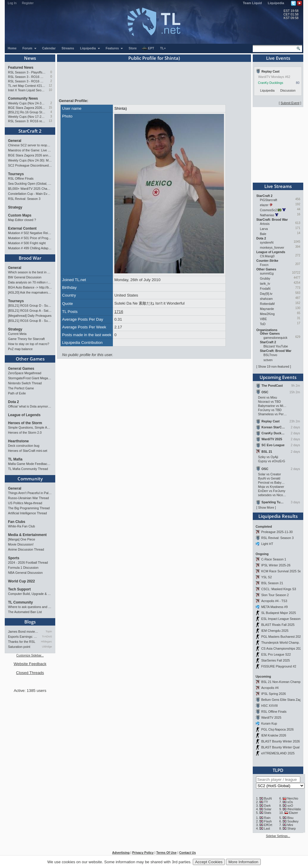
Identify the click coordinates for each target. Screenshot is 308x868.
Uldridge (47, 647)
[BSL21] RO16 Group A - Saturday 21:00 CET (30, 311)
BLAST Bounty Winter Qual (280, 747)
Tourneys (16, 174)
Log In (12, 3)
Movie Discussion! (21, 544)
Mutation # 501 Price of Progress (30, 238)
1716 (119, 312)
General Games (21, 369)
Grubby (265, 278)
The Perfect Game (21, 388)
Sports (14, 558)
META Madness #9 (274, 607)
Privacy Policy (143, 853)
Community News (23, 98)
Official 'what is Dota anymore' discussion (30, 406)
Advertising (121, 853)
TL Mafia (15, 459)
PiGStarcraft (268, 200)
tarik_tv (265, 283)
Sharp (291, 828)
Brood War (30, 258)
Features (114, 48)
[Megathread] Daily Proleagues (30, 316)
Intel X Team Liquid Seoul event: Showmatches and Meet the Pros (27, 90)
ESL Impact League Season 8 (282, 619)
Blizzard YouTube (276, 346)
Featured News (21, 68)
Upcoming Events (278, 377)
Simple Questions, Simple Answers (30, 427)
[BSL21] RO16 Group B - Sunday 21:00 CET (30, 321)
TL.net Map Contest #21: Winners (27, 86)
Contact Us (187, 853)
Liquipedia (276, 3)
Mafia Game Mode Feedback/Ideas (30, 464)
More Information (243, 862)
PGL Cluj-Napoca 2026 (277, 729)
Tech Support (19, 589)
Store (133, 48)
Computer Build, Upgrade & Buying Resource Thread (30, 594)
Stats (268, 813)
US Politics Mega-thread (25, 503)
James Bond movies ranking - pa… (23, 632)
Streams (68, 48)
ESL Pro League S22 (276, 654)
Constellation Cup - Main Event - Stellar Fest (30, 194)
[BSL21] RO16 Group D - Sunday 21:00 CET (30, 305)
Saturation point (19, 647)
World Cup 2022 (21, 581)
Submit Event (290, 103)
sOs (290, 802)
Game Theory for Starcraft (26, 339)
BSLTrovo (270, 355)
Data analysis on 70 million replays (30, 282)
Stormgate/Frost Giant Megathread (30, 378)
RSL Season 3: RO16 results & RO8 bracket (27, 121)
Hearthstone (18, 441)
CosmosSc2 (268, 210)
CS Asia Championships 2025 (282, 648)
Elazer (293, 813)
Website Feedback (30, 664)
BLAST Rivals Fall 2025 (278, 625)
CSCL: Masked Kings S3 (278, 589)
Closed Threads (30, 673)
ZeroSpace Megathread (25, 373)
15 (50, 108)
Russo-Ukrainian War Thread (28, 498)
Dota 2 (14, 402)
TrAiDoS (47, 637)
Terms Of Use (166, 853)
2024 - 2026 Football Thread (28, 563)
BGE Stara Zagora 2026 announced (27, 108)
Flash (268, 821)
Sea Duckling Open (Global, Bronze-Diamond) (30, 184)
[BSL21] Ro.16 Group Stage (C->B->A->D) (27, 112)
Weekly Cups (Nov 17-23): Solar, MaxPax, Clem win (27, 117)
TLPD (278, 770)
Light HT (267, 544)
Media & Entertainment (27, 535)
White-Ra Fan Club (22, 526)
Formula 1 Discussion (23, 568)
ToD (263, 324)
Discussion (288, 90)
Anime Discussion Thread (26, 549)
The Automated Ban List (25, 612)
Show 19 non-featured (274, 366)
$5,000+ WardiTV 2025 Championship (30, 189)
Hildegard (46, 642)
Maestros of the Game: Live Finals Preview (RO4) (30, 150)
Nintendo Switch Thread (25, 383)
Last (267, 828)
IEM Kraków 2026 (274, 735)
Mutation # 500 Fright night (27, 243)
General (15, 141)
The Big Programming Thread (29, 508)
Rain (267, 818)
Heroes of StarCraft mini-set (28, 451)
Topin (49, 632)
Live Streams (278, 186)
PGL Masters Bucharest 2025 (282, 637)
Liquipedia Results (278, 516)
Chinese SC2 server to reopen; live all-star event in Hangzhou (30, 145)
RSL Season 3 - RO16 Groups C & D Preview (27, 77)
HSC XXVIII (269, 706)
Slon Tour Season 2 (275, 595)
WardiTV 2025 (271, 717)
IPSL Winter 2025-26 (276, 565)
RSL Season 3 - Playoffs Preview (27, 72)
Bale (263, 234)
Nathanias (267, 215)
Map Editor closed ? (22, 220)
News (30, 58)
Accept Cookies (209, 862)
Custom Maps (20, 215)
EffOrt (268, 825)
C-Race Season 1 (274, 559)
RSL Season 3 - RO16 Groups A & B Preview (27, 81)
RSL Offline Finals (274, 712)
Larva (264, 229)
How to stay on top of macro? (29, 344)
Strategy (15, 207)
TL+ (163, 48)
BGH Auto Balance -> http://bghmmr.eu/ (30, 287)
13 (50, 121)
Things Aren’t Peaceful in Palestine (30, 493)
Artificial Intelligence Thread (27, 513)
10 (50, 90)
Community (30, 479)
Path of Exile (17, 393)
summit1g (267, 273)
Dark (267, 806)
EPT (148, 48)
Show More (266, 507)
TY (266, 802)
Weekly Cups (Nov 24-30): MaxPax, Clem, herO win (27, 103)
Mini (290, 825)
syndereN (267, 242)
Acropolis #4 (270, 688)
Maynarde (267, 309)
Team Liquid (252, 3)
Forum (30, 48)
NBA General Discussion (25, 573)
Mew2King (267, 314)
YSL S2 (266, 577)
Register (28, 3)
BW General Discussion (25, 277)
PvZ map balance (20, 349)
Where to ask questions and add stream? (30, 607)
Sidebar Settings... (278, 836)
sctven (268, 360)
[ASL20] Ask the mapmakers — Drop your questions (30, 292)
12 (50, 86)
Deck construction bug (24, 446)
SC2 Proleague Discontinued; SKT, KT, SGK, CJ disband (30, 165)
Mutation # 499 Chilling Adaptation (30, 248)
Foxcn (264, 265)
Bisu (290, 818)
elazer (264, 205)
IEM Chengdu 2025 (275, 631)
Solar (268, 809)
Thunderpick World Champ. (280, 643)
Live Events (278, 58)
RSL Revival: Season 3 (24, 199)
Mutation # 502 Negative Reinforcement (30, 233)
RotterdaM (267, 304)
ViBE (263, 319)
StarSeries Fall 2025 (275, 660)
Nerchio (293, 798)
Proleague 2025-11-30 (277, 532)
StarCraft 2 (30, 131)
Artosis (265, 224)
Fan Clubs (17, 522)
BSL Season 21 (272, 583)
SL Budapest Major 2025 (278, 613)
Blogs (30, 622)
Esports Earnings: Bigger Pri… (23, 637)
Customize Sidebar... (30, 655)
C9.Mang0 (267, 256)
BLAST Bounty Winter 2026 (280, 741)
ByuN (268, 798)
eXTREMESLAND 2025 (278, 753)
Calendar (49, 48)
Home (12, 48)
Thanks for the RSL (22, 642)
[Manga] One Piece (22, 539)
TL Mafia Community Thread (28, 469)
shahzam (266, 299)
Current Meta (17, 334)
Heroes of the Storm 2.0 (25, 433)
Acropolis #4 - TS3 (274, 601)
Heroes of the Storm (25, 423)
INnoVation (295, 809)
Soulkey (293, 821)
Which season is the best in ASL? (30, 272)
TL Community (20, 602)
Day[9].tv (266, 294)
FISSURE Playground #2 (279, 666)
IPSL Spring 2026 (273, 694)
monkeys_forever (272, 247)
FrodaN (265, 289)
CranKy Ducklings (271, 83)
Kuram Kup (269, 723)
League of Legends (24, 415)
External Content (22, 228)
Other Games (30, 359)
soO (290, 806)
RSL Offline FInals (21, 178)
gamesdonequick (275, 338)
